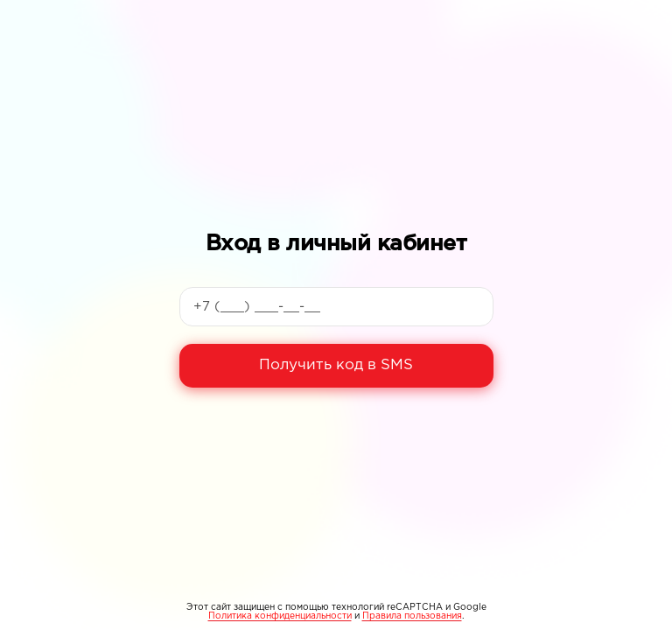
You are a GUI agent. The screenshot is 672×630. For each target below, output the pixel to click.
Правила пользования (412, 616)
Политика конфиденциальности (280, 616)
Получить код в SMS (336, 365)
